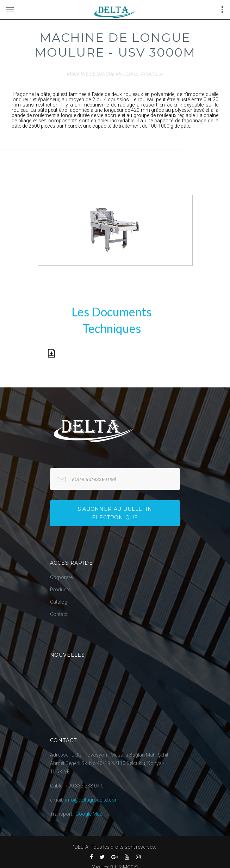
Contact (59, 614)
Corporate (61, 577)
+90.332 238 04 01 (86, 786)
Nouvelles (68, 655)
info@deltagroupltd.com (92, 800)
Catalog (59, 602)
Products (60, 590)
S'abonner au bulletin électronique (115, 513)
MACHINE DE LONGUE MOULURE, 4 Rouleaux (115, 74)
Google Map (89, 814)
